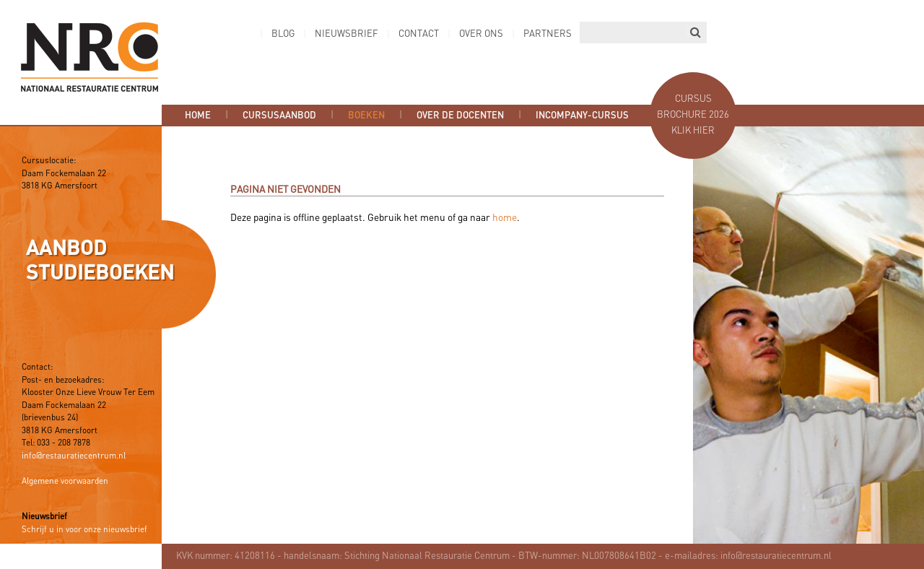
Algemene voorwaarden (65, 482)
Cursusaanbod (279, 116)
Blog (283, 34)
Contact (419, 34)
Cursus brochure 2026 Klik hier (693, 115)
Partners (548, 34)
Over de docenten (460, 116)
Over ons (481, 34)
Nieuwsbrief (346, 34)
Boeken (366, 116)
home (505, 218)
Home (198, 116)
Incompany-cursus (582, 116)
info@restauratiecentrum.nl (74, 456)
